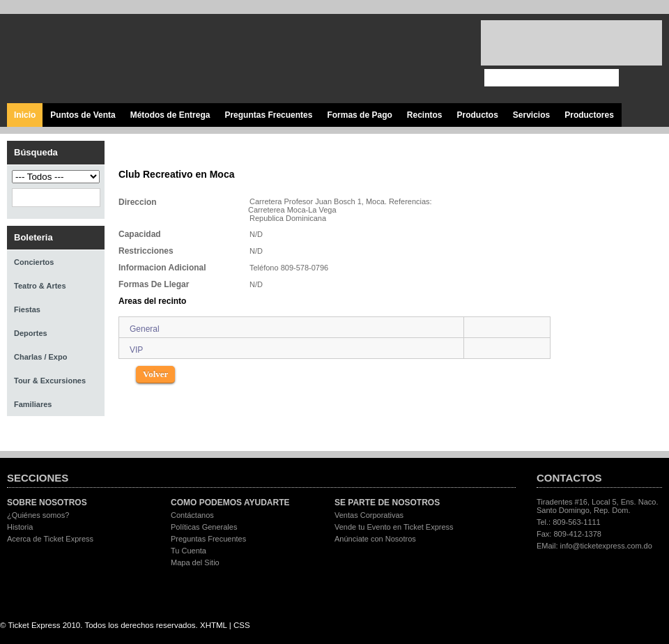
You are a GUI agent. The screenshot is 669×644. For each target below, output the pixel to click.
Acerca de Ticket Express (50, 539)
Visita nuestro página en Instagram (444, 59)
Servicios (531, 115)
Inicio (25, 115)
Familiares (33, 404)
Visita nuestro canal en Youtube (413, 59)
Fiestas (27, 309)
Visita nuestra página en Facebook (350, 59)
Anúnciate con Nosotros (375, 539)
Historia (20, 527)
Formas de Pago (359, 115)
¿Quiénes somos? (38, 515)
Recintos (425, 115)
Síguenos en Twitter (382, 59)
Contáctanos (192, 515)
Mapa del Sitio (195, 562)
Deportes (31, 333)
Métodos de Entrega (170, 115)
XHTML (214, 625)
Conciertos (34, 262)
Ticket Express (90, 57)
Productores (589, 115)
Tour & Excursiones (50, 381)
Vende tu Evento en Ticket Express (394, 527)
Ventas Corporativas (369, 515)
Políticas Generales (204, 527)
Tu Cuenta (189, 551)
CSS (242, 625)
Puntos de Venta (83, 115)
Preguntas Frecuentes (268, 115)
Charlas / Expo (40, 357)
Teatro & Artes (40, 286)
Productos (477, 115)
